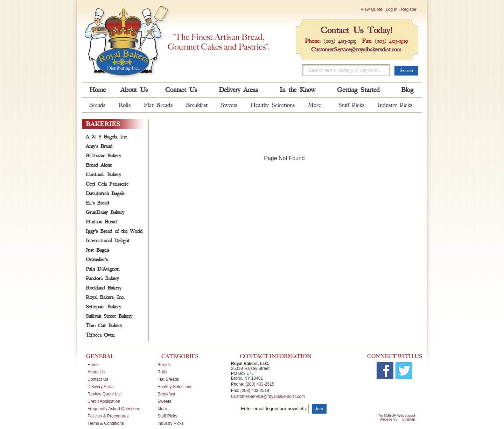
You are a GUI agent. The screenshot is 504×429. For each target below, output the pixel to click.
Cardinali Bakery (103, 175)
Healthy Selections (273, 105)
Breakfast (197, 105)
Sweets (229, 105)
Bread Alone (99, 165)
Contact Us (181, 90)
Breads (97, 105)
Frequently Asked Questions (114, 409)
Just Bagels (97, 250)
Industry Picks (395, 105)
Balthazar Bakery (103, 156)
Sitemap (409, 419)
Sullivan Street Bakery (109, 316)
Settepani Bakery (103, 307)
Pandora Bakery (102, 278)
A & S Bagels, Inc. (107, 137)
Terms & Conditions (106, 423)
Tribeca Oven (100, 335)
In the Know (297, 90)
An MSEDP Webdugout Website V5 (397, 417)
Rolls (125, 105)
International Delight (108, 241)
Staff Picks (351, 105)
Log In (391, 9)
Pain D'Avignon (103, 269)
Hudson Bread (101, 222)
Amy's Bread (99, 146)
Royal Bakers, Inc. (105, 297)
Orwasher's (97, 260)
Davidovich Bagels (105, 194)
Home (97, 90)
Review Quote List (104, 394)
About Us (134, 90)
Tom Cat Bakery (104, 326)
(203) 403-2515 (340, 41)
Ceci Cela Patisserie (107, 184)
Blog (407, 90)
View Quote (372, 9)
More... (317, 105)
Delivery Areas (238, 90)
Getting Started (358, 90)
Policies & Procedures (108, 416)
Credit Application (104, 401)
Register (409, 9)
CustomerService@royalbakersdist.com (356, 49)
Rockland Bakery (104, 288)
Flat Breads (158, 105)
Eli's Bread (97, 203)
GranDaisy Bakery (105, 212)
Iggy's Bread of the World (114, 231)
